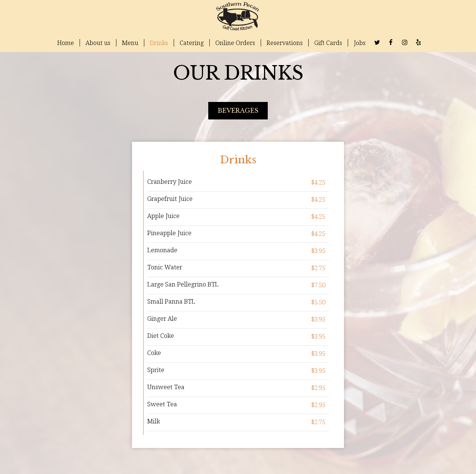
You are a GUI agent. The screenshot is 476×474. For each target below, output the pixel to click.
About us (98, 43)
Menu (130, 43)
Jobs (360, 43)
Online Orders (235, 43)
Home (66, 43)
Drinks (159, 43)
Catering (192, 43)
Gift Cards (328, 43)
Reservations (285, 43)
